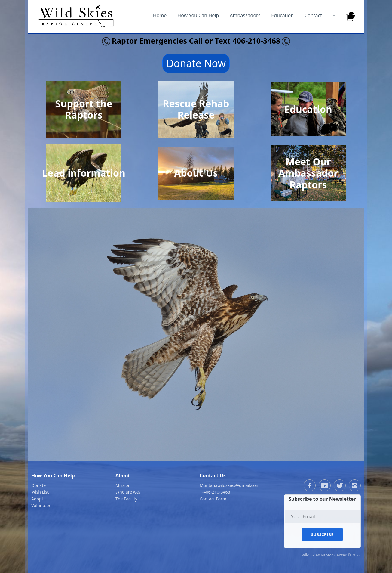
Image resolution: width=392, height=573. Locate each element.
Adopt (37, 499)
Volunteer (41, 505)
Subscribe (322, 534)
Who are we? (128, 492)
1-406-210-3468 (215, 492)
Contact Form (213, 499)
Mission (123, 485)
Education (282, 15)
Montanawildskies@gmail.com (230, 485)
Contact (313, 15)
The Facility (126, 499)
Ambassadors (245, 15)
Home (160, 15)
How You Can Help (198, 15)
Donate (38, 485)
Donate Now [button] (196, 63)
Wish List (40, 492)
